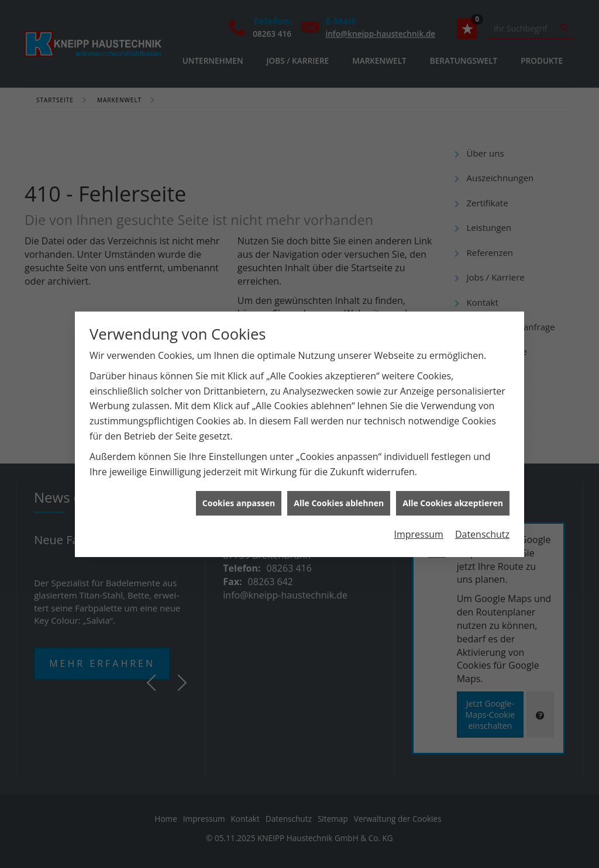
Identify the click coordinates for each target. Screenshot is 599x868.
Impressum (418, 525)
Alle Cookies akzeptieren (453, 494)
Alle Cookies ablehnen (339, 494)
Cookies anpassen (239, 494)
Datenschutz (482, 525)
